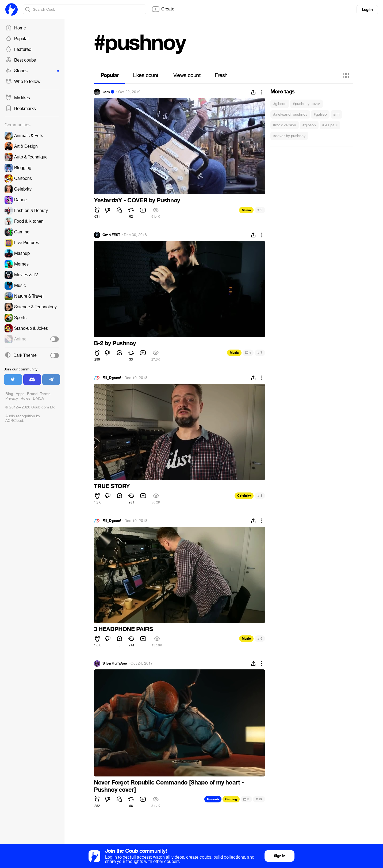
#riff (336, 114)
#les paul (330, 125)
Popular (17, 39)
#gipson (309, 125)
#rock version (285, 125)
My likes (18, 98)
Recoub (213, 799)
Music (246, 210)
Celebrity (244, 496)
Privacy (12, 398)
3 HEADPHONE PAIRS (123, 629)
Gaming (231, 799)
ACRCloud (14, 421)
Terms (45, 394)
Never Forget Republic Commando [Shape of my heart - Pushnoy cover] (169, 786)
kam (106, 92)
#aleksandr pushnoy (290, 114)
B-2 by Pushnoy (115, 343)
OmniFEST (111, 235)
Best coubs (21, 60)
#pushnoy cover (307, 104)
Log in (367, 10)
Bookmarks (21, 109)
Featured (18, 50)
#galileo (320, 114)
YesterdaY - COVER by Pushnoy (137, 200)
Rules (25, 398)
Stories (32, 71)
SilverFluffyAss (115, 664)
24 (259, 799)
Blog (9, 394)
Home (16, 28)
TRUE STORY (112, 486)
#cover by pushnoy (289, 136)
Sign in (279, 856)
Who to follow (23, 82)
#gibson (280, 104)
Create (163, 9)
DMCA (38, 398)
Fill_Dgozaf (112, 378)
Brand (32, 394)
